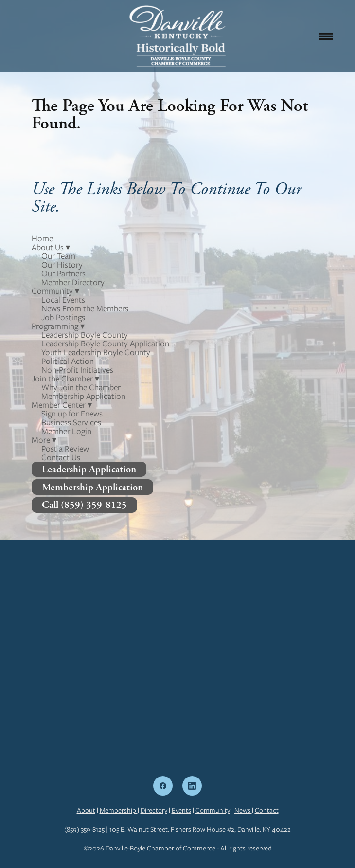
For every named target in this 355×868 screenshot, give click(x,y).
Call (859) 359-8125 (84, 505)
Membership (119, 810)
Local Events (63, 300)
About (86, 810)
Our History (62, 265)
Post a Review (65, 449)
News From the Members (85, 308)
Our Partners (63, 273)
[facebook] (163, 786)
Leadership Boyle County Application (105, 344)
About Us (51, 247)
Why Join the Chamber (81, 387)
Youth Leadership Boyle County (96, 352)
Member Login (66, 431)
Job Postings (63, 317)
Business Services (71, 422)
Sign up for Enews (72, 414)
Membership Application (83, 396)
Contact (267, 810)
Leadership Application (89, 469)
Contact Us (61, 457)
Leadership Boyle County (85, 335)
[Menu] (326, 36)
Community (213, 810)
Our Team (58, 256)
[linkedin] (192, 786)
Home (42, 238)
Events (181, 810)
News (243, 810)
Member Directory (73, 282)
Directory (154, 810)
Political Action (68, 361)
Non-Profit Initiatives (77, 370)
